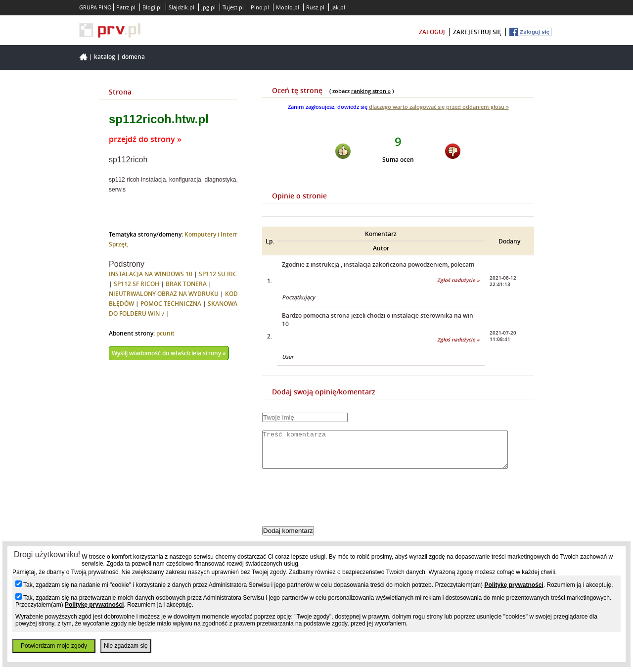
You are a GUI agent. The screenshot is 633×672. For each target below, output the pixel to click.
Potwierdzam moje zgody (54, 646)
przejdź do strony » (145, 139)
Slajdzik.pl (181, 7)
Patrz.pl (126, 7)
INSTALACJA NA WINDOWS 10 (151, 274)
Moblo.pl (288, 7)
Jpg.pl (208, 7)
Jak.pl (338, 7)
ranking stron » (371, 91)
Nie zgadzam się (126, 646)
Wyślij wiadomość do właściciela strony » (169, 353)
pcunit (165, 333)
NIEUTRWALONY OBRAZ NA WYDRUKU (164, 294)
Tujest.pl (233, 7)
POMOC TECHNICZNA (171, 304)
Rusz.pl (315, 7)
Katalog (105, 57)
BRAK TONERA (186, 284)
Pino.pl (260, 7)
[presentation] (337, 506)
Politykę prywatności (514, 585)
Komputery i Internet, (215, 234)
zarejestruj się (477, 32)
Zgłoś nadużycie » (458, 280)
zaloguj (432, 32)
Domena (133, 57)
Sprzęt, (119, 244)
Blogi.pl (152, 7)
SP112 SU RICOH (222, 274)
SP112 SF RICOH (136, 284)
